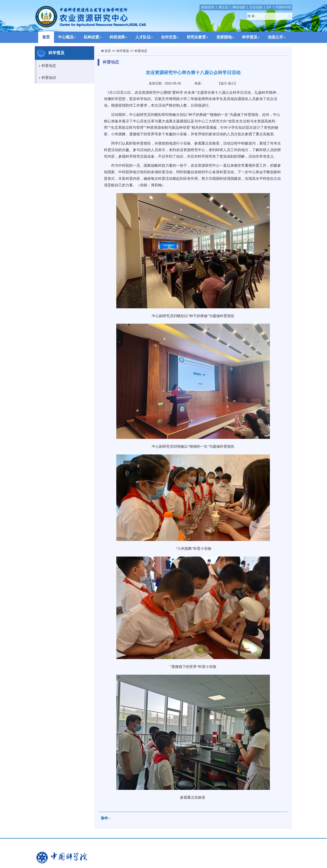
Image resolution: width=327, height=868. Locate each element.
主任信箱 (256, 7)
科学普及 (251, 37)
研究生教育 (197, 37)
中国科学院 (283, 7)
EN (269, 7)
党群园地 (225, 37)
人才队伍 (144, 37)
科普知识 (46, 78)
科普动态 (46, 66)
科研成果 (118, 37)
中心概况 (67, 37)
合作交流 (170, 37)
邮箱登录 (208, 7)
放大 (224, 83)
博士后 (223, 7)
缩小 (231, 83)
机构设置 (93, 37)
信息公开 (277, 37)
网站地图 (239, 7)
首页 (46, 37)
